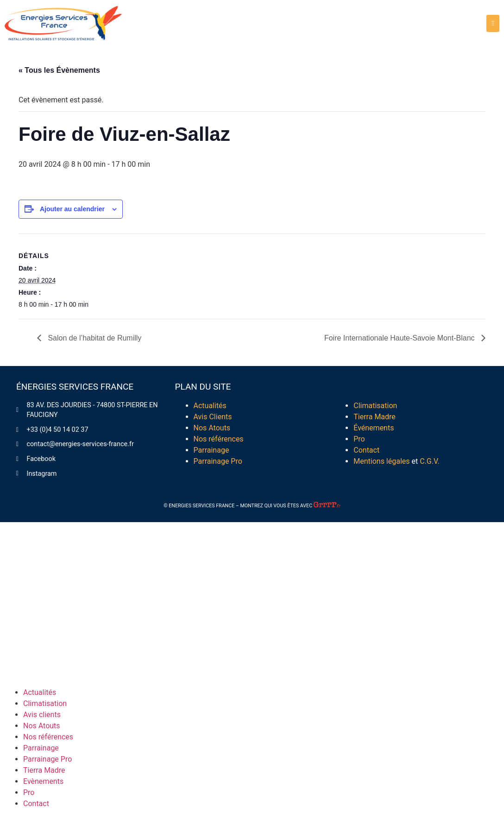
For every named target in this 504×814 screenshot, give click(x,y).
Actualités (210, 406)
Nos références (219, 439)
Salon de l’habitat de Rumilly (94, 338)
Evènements (43, 781)
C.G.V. (429, 461)
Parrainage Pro (218, 461)
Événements (374, 428)
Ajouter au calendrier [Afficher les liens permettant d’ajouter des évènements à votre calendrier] (72, 209)
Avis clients (42, 715)
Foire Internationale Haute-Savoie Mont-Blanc (400, 338)
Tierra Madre (375, 417)
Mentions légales (382, 461)
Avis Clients (213, 417)
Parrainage (211, 450)
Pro (359, 439)
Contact (366, 450)
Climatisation (375, 406)
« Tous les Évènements (59, 70)
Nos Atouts (212, 428)
